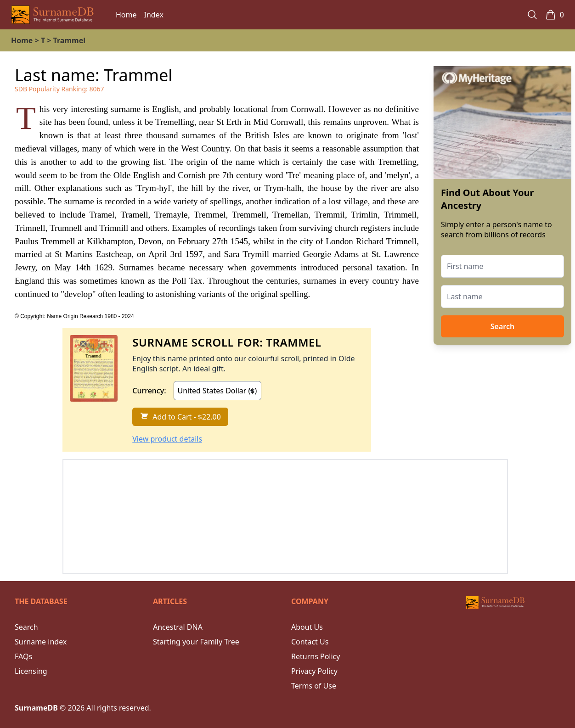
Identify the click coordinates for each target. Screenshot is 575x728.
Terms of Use (314, 686)
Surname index (41, 642)
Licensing (31, 671)
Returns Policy (316, 656)
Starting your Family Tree (196, 642)
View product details (167, 439)
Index (154, 15)
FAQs (23, 656)
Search (502, 326)
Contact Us (310, 642)
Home (126, 15)
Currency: (149, 391)
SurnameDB (36, 708)
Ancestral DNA (178, 627)
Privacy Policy (314, 671)
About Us (307, 627)
